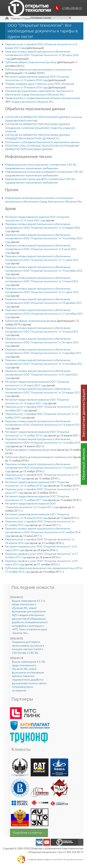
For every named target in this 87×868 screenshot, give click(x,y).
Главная (15, 18)
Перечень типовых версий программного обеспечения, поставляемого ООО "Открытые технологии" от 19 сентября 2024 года (44, 270)
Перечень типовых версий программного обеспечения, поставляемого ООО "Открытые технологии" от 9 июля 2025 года (41, 249)
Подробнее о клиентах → (29, 832)
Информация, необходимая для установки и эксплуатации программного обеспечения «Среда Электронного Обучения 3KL (43, 200)
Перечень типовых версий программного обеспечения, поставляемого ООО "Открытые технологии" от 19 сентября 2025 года (44, 238)
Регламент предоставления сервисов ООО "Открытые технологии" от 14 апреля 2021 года (37, 401)
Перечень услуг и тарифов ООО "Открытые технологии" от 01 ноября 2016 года (40, 523)
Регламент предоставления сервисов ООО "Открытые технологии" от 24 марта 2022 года (37, 383)
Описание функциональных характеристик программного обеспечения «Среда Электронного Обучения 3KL (39, 93)
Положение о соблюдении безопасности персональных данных (42, 142)
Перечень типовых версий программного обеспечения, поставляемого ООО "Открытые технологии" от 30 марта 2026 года (42, 55)
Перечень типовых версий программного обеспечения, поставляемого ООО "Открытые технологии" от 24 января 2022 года (42, 392)
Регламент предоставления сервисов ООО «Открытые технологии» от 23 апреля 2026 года (37, 78)
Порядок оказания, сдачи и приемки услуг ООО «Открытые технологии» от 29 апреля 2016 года (40, 85)
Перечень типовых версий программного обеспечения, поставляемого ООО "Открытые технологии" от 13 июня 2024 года (41, 281)
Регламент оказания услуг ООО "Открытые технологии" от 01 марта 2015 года (41, 548)
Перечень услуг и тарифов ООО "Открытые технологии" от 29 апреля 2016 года (40, 541)
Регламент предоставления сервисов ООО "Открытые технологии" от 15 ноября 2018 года (37, 484)
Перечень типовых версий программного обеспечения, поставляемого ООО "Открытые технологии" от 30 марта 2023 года (42, 342)
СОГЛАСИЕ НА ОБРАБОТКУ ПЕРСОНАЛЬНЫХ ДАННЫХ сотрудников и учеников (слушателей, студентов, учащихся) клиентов (40, 128)
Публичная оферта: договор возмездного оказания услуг (39, 69)
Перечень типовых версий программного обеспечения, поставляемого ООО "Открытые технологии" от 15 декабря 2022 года (43, 353)
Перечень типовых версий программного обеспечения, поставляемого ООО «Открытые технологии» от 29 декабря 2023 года (43, 303)
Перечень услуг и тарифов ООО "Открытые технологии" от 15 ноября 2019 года (42, 416)
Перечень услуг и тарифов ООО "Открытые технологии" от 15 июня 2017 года (42, 491)
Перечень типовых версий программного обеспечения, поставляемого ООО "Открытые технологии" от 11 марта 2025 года (42, 260)
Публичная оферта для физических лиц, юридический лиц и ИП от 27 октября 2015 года (44, 570)
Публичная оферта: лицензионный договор (31, 62)
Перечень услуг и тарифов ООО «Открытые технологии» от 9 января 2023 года (41, 46)
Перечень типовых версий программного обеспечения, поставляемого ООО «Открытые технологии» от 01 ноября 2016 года (43, 532)
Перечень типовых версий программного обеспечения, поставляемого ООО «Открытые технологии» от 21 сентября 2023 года (44, 313)
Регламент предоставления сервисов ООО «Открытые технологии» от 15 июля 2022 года (37, 219)
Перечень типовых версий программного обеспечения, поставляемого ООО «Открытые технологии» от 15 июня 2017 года (42, 468)
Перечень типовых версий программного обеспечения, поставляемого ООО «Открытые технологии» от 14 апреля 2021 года (43, 425)
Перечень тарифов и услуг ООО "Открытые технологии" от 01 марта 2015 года (42, 563)
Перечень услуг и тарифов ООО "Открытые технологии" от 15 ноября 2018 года (42, 476)
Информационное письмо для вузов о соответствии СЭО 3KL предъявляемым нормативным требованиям (41, 166)
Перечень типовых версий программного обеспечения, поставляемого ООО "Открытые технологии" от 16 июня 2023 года (41, 331)
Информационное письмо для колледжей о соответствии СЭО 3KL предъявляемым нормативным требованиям (44, 173)
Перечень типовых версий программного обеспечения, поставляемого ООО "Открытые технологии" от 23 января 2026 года (42, 227)
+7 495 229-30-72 (72, 8)
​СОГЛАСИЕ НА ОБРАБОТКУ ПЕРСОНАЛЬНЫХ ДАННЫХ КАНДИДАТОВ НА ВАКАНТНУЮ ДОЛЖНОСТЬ (38, 137)
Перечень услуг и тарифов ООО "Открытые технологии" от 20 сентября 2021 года (42, 408)
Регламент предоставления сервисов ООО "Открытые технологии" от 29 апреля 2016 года (37, 516)
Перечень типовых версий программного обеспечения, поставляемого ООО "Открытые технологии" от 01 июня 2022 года (41, 374)
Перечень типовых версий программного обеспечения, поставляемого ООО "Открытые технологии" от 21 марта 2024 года (42, 292)
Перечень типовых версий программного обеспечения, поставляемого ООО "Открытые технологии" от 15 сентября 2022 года (44, 363)
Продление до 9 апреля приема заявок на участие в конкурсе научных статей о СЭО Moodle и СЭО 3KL (28, 647)
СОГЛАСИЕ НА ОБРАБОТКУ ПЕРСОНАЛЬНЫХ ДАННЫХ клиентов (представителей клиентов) (43, 119)
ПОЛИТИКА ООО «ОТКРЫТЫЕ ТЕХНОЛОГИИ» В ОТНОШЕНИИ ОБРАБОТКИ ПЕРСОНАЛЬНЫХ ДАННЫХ (42, 147)
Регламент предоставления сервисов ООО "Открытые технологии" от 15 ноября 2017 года (37, 498)
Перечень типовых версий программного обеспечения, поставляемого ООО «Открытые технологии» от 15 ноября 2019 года (43, 443)
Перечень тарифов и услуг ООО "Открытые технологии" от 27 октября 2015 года (42, 555)
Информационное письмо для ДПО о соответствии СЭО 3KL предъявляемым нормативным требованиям (40, 181)
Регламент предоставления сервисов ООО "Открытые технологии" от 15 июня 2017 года (32, 505)
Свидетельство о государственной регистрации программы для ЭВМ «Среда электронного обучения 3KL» (42, 100)
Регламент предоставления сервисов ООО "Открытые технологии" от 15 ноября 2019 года (37, 433)
